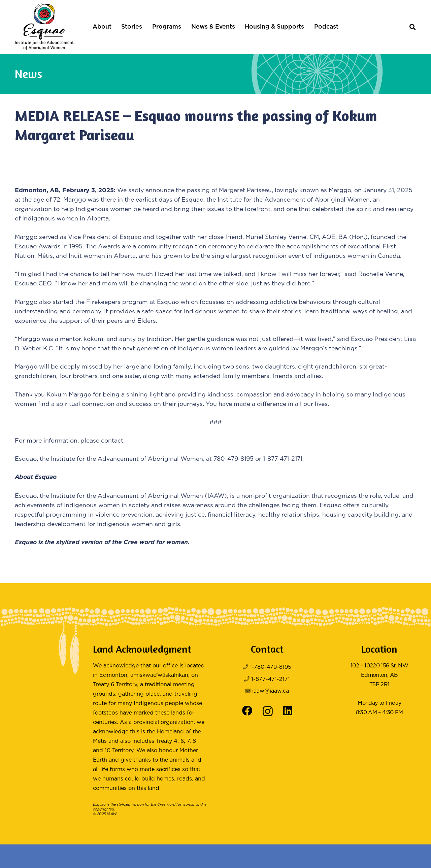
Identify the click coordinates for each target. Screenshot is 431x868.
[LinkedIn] (288, 711)
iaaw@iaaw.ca (271, 691)
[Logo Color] (44, 27)
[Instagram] (268, 711)
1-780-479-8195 (271, 667)
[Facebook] (247, 711)
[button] (412, 27)
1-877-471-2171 (271, 679)
